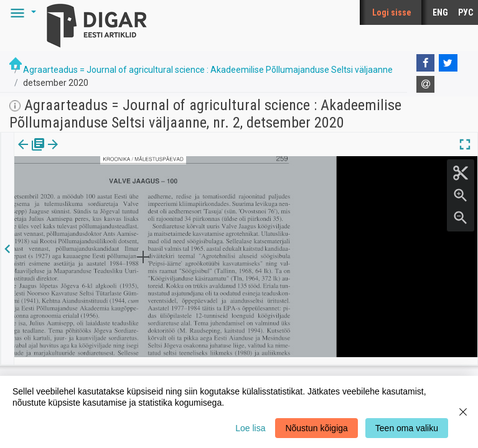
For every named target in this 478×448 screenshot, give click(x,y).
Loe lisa (250, 428)
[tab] (31, 153)
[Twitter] (448, 63)
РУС (466, 12)
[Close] (463, 412)
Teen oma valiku (407, 428)
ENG (440, 12)
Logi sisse (392, 12)
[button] (21, 12)
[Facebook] (426, 63)
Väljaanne (31, 153)
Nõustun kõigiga (316, 428)
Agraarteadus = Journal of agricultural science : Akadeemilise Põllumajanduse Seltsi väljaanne (208, 70)
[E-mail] (426, 85)
